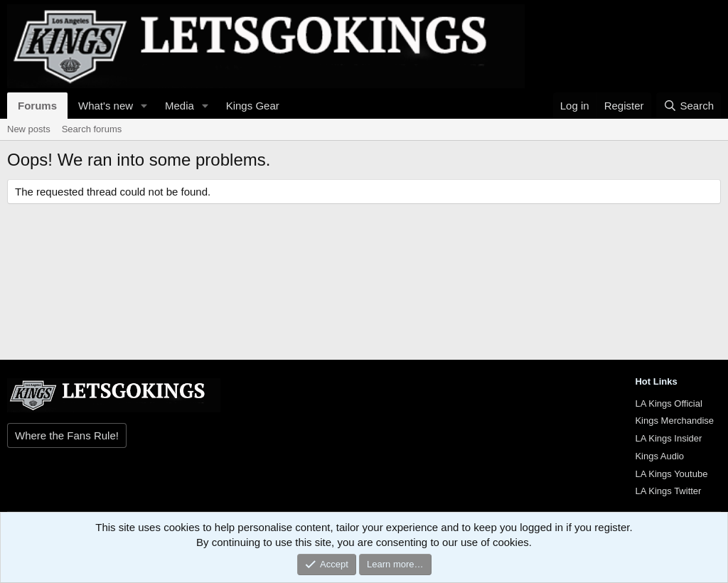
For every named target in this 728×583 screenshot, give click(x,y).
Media (180, 106)
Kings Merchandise (674, 421)
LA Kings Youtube (671, 474)
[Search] (689, 106)
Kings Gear (253, 106)
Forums (37, 106)
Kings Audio (659, 456)
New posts (29, 129)
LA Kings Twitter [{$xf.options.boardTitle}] (668, 491)
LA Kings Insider (668, 438)
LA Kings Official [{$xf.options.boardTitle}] (668, 403)
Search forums (92, 129)
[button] (144, 106)
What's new (106, 106)
